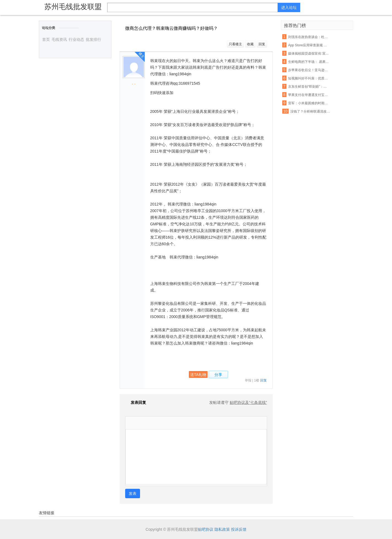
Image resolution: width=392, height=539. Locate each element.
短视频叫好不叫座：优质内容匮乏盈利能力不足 (309, 78)
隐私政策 (222, 529)
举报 (248, 380)
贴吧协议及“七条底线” (248, 402)
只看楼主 (235, 44)
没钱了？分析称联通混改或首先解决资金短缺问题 (311, 111)
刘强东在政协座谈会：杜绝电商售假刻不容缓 (309, 37)
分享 (218, 375)
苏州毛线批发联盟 (73, 7)
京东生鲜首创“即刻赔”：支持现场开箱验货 (309, 87)
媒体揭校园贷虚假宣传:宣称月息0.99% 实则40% (309, 54)
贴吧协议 (206, 529)
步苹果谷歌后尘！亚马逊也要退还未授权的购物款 (309, 70)
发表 (133, 493)
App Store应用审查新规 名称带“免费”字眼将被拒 (309, 45)
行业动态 (76, 39)
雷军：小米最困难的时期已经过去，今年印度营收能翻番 (309, 103)
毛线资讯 (59, 39)
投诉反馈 (239, 529)
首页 (46, 39)
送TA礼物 (198, 375)
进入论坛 (289, 7)
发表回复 (136, 402)
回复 (262, 44)
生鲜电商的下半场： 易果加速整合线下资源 (309, 62)
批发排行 (93, 39)
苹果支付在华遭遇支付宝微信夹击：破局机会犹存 (309, 95)
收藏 (250, 44)
